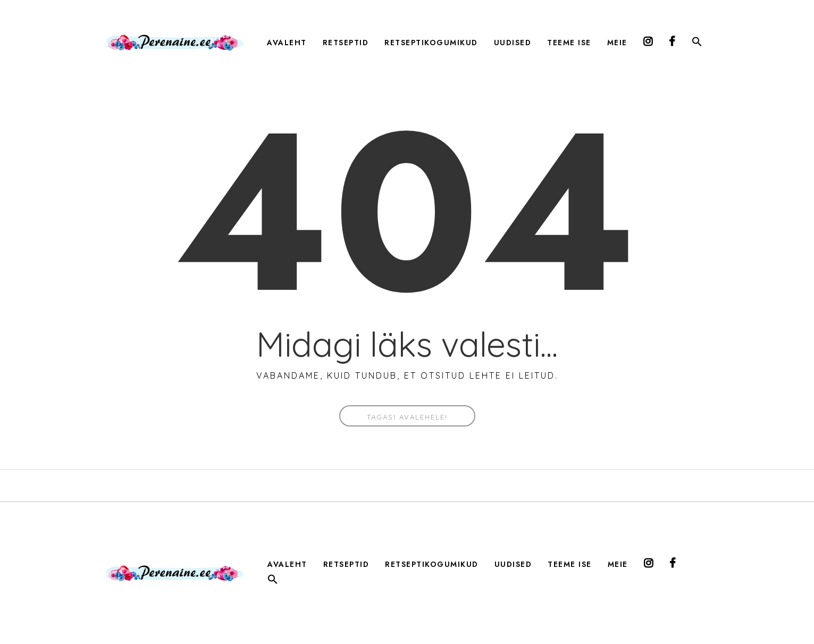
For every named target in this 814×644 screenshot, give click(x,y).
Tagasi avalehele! (407, 417)
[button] (697, 44)
